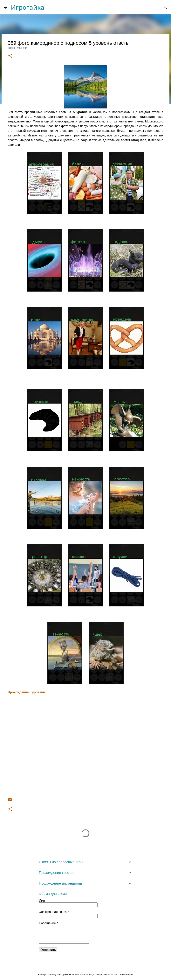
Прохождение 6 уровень (26, 692)
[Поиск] (166, 7)
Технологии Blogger (86, 966)
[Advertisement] (85, 746)
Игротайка (28, 7)
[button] (10, 56)
